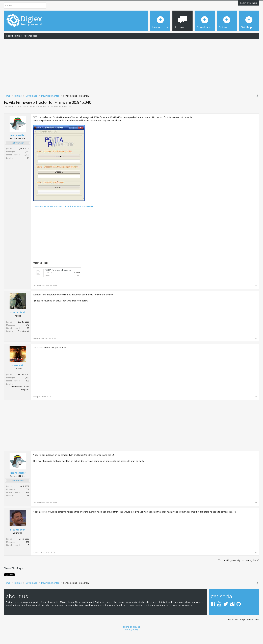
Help (242, 630)
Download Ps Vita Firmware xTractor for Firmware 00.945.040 (63, 218)
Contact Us (232, 630)
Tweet (7, 586)
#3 (256, 408)
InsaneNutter (55, 118)
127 (28, 554)
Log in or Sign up (249, 3)
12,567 (26, 163)
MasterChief (18, 324)
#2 (256, 350)
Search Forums (14, 36)
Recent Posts (30, 36)
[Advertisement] (131, 66)
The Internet (23, 343)
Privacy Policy (131, 640)
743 (28, 336)
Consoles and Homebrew (28, 118)
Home (250, 630)
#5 (256, 564)
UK (28, 169)
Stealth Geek (18, 541)
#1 (256, 297)
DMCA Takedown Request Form (96, 106)
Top (257, 630)
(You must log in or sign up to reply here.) (238, 572)
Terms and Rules (131, 637)
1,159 (27, 389)
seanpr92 (18, 377)
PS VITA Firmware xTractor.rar (58, 281)
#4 (256, 514)
